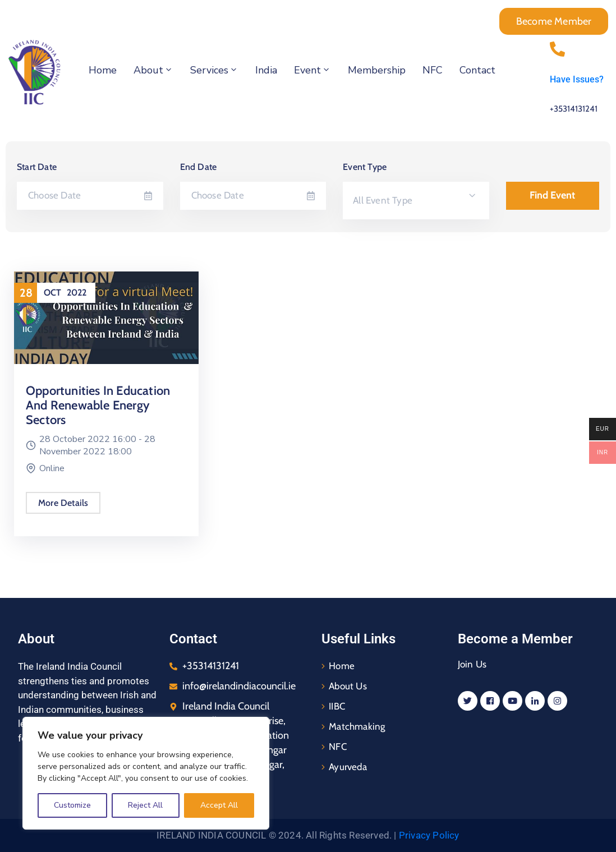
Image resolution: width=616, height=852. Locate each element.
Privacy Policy (429, 835)
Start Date (37, 167)
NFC (433, 70)
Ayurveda (348, 767)
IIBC (337, 706)
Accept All (219, 805)
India (266, 70)
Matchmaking (357, 726)
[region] (146, 773)
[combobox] (416, 201)
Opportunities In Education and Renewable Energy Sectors (97, 405)
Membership (377, 70)
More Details (63, 503)
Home (103, 70)
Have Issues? (577, 79)
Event (312, 70)
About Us (348, 686)
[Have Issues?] (557, 42)
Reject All (145, 805)
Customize (72, 805)
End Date (199, 167)
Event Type (365, 167)
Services (214, 70)
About (153, 70)
